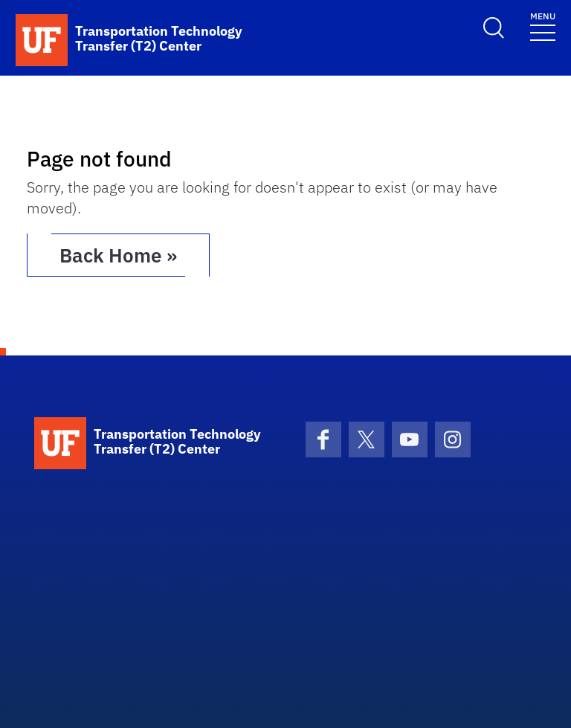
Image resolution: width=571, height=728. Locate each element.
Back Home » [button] (118, 255)
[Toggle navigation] (543, 26)
